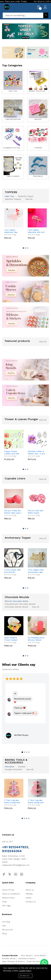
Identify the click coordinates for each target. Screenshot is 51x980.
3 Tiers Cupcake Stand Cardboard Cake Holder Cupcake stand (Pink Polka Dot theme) (36, 801)
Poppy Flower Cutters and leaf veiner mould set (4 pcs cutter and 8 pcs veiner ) (13, 453)
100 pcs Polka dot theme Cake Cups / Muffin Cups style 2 (13, 512)
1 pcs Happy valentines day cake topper (11, 231)
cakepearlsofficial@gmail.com (16, 865)
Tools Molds (40, 955)
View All (29, 199)
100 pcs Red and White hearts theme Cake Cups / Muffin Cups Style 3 (37, 512)
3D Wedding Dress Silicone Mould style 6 (36, 639)
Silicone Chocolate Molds (16, 601)
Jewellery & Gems (26, 958)
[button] (21, 40)
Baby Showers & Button (13, 961)
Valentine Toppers (13, 199)
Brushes (22, 767)
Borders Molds (9, 958)
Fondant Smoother (13, 769)
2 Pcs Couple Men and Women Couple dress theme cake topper (13, 571)
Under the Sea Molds (36, 961)
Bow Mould (26, 955)
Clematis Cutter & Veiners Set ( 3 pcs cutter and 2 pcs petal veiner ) (36, 453)
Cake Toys (9, 196)
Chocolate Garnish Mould (16, 607)
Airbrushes (9, 767)
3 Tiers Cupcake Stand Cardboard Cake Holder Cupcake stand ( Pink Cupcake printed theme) (12, 801)
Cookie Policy (25, 971)
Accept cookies (26, 976)
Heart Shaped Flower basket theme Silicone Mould (11, 639)
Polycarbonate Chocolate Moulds (20, 604)
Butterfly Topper (26, 196)
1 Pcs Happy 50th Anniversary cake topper (36, 571)
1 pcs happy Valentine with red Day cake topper (36, 231)
